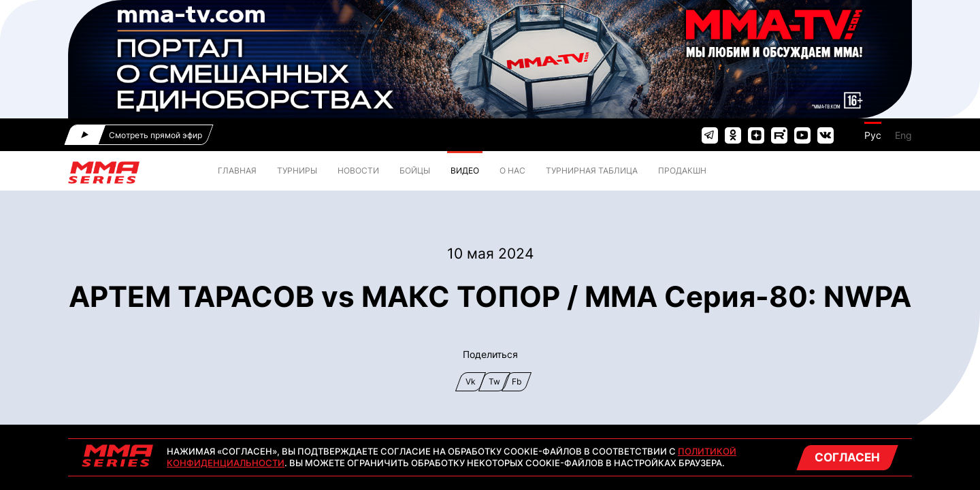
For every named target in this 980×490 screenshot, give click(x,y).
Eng (903, 135)
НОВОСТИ (358, 170)
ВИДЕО (465, 170)
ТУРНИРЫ (297, 170)
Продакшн (682, 170)
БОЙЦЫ (415, 170)
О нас (512, 170)
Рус (873, 135)
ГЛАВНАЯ (237, 170)
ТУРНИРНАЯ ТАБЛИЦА (592, 170)
